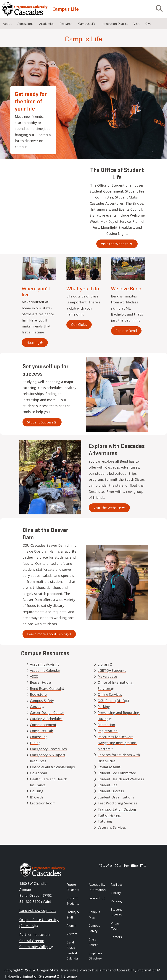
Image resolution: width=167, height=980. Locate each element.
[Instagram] (102, 866)
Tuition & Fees (109, 815)
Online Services (110, 694)
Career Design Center (47, 713)
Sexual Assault (109, 767)
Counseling (39, 737)
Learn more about (49, 634)
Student (42, 422)
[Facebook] (126, 866)
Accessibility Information (97, 887)
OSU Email (114, 701)
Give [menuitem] (148, 24)
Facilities (117, 885)
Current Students (73, 901)
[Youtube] (135, 866)
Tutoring (105, 821)
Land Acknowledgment (38, 910)
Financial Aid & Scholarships (52, 767)
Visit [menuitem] (137, 24)
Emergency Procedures (48, 749)
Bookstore (38, 694)
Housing (37, 791)
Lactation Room (43, 803)
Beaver (41, 682)
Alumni (71, 926)
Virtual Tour (115, 926)
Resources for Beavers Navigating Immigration (117, 743)
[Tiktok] (110, 866)
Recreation (106, 725)
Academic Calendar (45, 670)
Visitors (72, 934)
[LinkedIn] (143, 866)
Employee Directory (95, 956)
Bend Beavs (47, 688)
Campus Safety (42, 701)
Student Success (111, 791)
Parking (104, 707)
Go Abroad (38, 773)
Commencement (43, 725)
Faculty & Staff (73, 915)
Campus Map (94, 915)
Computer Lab (42, 731)
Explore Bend (126, 331)
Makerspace (107, 676)
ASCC (34, 676)
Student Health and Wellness (121, 779)
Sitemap (70, 976)
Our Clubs (79, 324)
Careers (116, 937)
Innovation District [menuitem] (115, 24)
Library (116, 893)
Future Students (73, 887)
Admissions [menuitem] (25, 24)
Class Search (93, 942)
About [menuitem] (7, 24)
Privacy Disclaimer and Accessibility (120, 970)
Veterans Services (112, 827)
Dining (35, 743)
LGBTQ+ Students (112, 670)
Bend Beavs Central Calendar (73, 950)
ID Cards (37, 797)
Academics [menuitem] (46, 24)
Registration (108, 731)
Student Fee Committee (117, 773)
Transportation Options (117, 809)
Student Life (107, 785)
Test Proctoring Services (117, 803)
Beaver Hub (97, 898)
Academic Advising (45, 664)
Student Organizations (116, 797)
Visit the (117, 244)
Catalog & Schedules (46, 719)
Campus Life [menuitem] (87, 24)
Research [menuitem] (66, 24)
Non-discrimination (34, 976)
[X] (118, 866)
